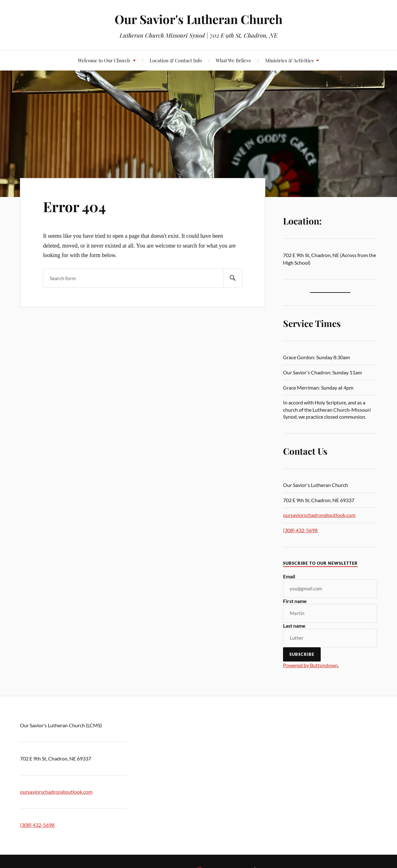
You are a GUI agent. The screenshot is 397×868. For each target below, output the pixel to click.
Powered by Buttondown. (311, 665)
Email (289, 576)
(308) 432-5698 (300, 530)
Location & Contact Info (176, 60)
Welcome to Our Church (104, 60)
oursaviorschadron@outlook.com (319, 515)
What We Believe (234, 60)
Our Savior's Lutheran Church (198, 19)
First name (295, 601)
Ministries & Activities (289, 60)
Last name (294, 626)
